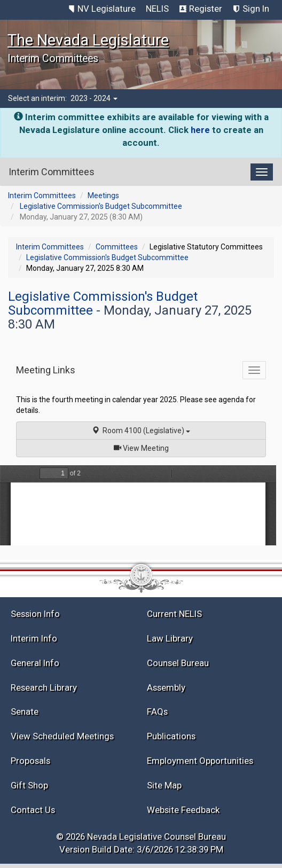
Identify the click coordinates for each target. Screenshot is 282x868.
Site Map (164, 785)
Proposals (30, 761)
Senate (25, 711)
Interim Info (34, 638)
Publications (171, 736)
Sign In (256, 9)
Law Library (170, 638)
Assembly (166, 687)
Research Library (44, 687)
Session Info (35, 614)
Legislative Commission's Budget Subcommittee (101, 206)
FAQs (157, 711)
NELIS (157, 9)
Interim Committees (42, 196)
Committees (117, 247)
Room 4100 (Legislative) (141, 431)
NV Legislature (107, 9)
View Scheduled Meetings (62, 736)
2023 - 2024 (94, 98)
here (200, 130)
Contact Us (33, 810)
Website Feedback (183, 810)
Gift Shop (29, 785)
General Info (35, 663)
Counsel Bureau (178, 663)
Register (206, 9)
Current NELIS (174, 614)
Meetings (103, 196)
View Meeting (145, 447)
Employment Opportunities (200, 761)
